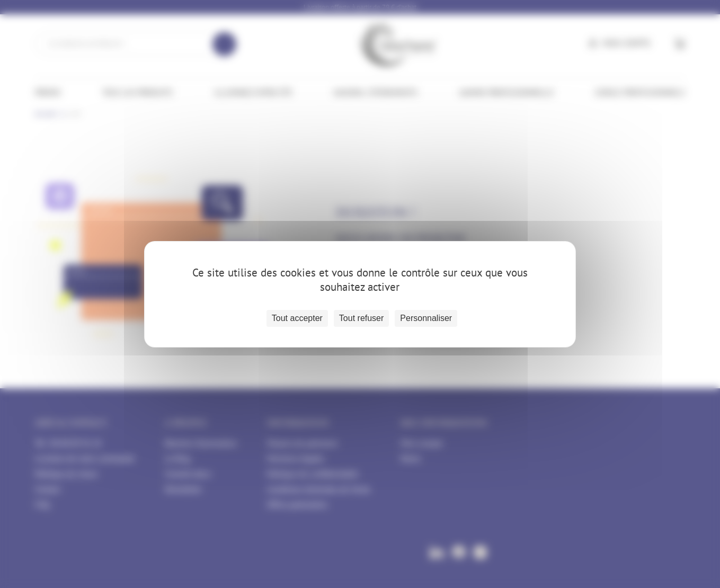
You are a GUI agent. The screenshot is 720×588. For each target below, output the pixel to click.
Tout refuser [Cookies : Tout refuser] (361, 318)
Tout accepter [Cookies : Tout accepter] (297, 318)
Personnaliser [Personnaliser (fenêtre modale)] (426, 318)
